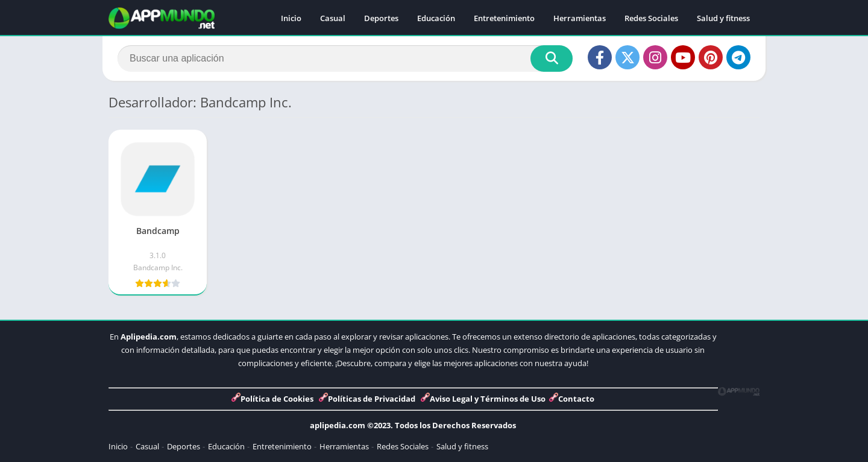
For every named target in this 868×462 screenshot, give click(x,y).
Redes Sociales (651, 18)
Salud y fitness (723, 18)
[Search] (345, 59)
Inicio (291, 18)
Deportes (381, 18)
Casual (333, 18)
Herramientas (580, 18)
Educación (436, 18)
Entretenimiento (504, 18)
